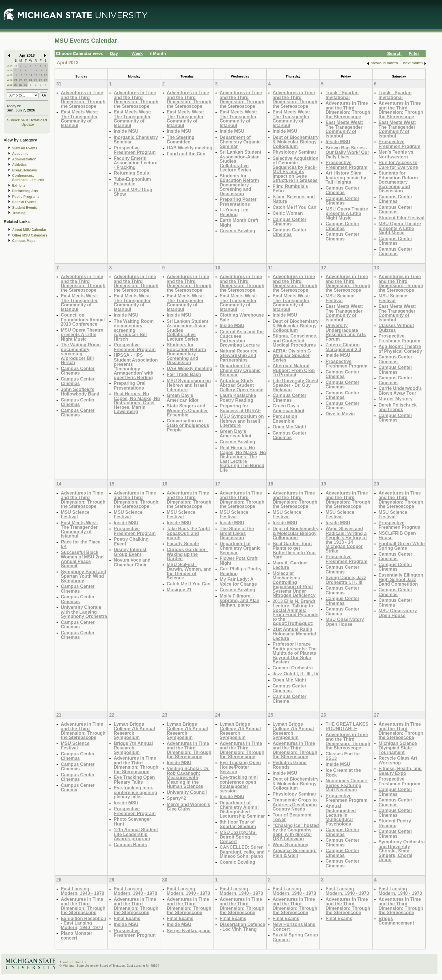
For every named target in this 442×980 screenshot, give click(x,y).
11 (36, 70)
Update (28, 124)
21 (16, 80)
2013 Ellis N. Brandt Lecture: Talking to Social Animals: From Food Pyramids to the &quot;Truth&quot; (296, 612)
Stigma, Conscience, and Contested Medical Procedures (295, 340)
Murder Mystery (396, 399)
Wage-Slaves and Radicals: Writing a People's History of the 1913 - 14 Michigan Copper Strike (346, 540)
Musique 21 (179, 590)
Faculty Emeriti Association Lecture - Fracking (135, 163)
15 (21, 75)
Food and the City (186, 154)
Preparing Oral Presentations (130, 385)
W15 (10, 70)
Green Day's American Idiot (183, 398)
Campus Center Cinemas (289, 222)
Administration (24, 159)
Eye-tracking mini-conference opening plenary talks (135, 792)
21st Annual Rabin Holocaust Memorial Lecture (294, 634)
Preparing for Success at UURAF (240, 408)
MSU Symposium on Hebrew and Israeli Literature (189, 385)
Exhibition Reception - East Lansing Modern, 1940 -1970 (84, 923)
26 (41, 80)
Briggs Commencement (396, 921)
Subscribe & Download (27, 120)
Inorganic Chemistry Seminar (136, 140)
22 (21, 80)
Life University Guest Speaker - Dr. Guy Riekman (296, 385)
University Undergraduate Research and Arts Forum (346, 332)
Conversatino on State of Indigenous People (188, 425)
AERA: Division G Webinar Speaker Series (292, 355)
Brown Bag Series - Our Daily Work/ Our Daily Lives (347, 152)
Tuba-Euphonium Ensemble (132, 181)
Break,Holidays (25, 170)
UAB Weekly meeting (190, 148)
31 (16, 65)
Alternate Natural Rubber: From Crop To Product (294, 370)
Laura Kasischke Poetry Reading (238, 398)
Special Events (24, 202)
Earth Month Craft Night (239, 223)
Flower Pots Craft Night (239, 561)
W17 (10, 80)
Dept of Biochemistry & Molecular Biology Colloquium (296, 142)
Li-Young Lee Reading (234, 212)
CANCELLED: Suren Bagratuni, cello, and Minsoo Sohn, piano (242, 852)
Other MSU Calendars (30, 235)
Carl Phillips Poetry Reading (241, 571)
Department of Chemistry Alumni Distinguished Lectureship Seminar (242, 809)
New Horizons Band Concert (294, 927)
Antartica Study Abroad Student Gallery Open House (242, 385)
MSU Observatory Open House (345, 622)
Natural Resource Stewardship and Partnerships (239, 355)
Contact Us (78, 962)
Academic (20, 154)
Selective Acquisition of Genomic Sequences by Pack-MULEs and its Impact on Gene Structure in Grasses (296, 169)
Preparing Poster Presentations (238, 202)
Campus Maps (24, 241)
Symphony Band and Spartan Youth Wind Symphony (84, 576)
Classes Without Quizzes (396, 328)
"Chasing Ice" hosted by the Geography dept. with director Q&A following (296, 832)
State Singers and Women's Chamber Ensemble (187, 410)
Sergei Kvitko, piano (189, 930)
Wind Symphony (290, 844)
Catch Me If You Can (295, 207)
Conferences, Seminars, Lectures (28, 178)
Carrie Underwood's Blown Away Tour (400, 391)
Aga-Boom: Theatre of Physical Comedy (400, 349)
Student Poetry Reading (395, 823)
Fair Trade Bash (184, 374)
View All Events (25, 148)
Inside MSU (126, 131)
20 (46, 75)
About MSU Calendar (29, 230)
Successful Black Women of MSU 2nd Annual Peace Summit (82, 559)
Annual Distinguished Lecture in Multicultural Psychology (341, 815)
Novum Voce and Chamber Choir (132, 562)
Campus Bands (130, 844)
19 (41, 75)
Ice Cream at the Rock (343, 772)
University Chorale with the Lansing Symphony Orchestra (84, 612)
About (64, 962)
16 (26, 75)
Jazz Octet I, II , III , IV (296, 674)
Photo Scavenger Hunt (132, 821)
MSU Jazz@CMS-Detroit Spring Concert (238, 837)
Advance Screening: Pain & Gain (295, 853)
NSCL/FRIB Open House (397, 535)
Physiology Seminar (294, 152)
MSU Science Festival (340, 298)
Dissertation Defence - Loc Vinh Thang (242, 927)
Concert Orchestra (293, 668)
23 (26, 80)
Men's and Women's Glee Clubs (189, 807)
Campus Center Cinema (289, 699)
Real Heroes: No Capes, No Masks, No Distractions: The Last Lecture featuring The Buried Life (243, 459)
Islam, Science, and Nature (294, 199)
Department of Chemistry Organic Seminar (240, 142)
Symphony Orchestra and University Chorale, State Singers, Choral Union (402, 851)
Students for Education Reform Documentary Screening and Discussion (239, 185)
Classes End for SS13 (343, 756)
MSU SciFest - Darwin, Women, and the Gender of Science (189, 571)
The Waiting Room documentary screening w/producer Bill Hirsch (81, 353)
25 (36, 80)
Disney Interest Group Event (130, 552)
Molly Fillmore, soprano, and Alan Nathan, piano (240, 600)
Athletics (19, 165)
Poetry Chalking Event (131, 541)
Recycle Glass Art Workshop (398, 760)
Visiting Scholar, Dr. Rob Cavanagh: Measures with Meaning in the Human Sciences (188, 777)
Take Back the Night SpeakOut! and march (188, 533)
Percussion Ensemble (285, 419)
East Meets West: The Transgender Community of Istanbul (80, 119)
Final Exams (127, 918)
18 (36, 75)
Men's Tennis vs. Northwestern (397, 154)
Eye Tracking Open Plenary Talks (134, 780)
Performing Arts (25, 191)
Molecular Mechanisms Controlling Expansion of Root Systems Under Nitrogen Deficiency (294, 584)
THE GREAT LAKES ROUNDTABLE (347, 726)
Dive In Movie (340, 414)
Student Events (25, 208)
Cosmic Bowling (238, 231)
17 (31, 75)
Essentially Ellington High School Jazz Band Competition (401, 579)
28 (16, 85)
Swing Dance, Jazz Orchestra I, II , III (346, 580)
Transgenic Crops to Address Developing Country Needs (295, 804)
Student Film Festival (402, 218)
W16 (10, 75)
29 (21, 85)
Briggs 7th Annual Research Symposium (133, 748)
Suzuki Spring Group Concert (295, 937)
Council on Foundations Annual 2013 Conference (83, 319)
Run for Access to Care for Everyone (398, 165)
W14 (10, 65)
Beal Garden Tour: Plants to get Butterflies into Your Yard (294, 550)
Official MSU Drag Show (133, 192)
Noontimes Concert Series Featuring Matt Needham (347, 785)
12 (41, 70)
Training (19, 213)
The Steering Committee (181, 140)
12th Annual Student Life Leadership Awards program (136, 834)
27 (46, 80)
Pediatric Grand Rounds (290, 765)
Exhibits (19, 186)
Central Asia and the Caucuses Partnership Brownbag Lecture (242, 338)
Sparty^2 (177, 798)
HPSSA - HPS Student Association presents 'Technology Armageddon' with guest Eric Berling (136, 366)
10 (31, 70)
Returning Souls (131, 173)
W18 (10, 85)
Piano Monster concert (76, 935)
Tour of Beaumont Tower (292, 817)
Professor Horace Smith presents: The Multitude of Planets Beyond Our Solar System (295, 653)
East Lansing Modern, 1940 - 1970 (83, 891)
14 (16, 75)
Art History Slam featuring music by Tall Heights (346, 177)
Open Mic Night (289, 427)
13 (46, 70)
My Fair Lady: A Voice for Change (238, 582)
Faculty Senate (183, 543)
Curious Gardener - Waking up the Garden (188, 554)
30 (26, 85)
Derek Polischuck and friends (398, 407)
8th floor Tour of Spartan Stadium (238, 824)
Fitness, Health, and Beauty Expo (400, 771)
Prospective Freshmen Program (135, 150)
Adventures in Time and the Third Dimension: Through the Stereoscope (83, 99)
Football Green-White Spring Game (402, 546)
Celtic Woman (288, 213)
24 (31, 80)
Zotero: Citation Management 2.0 (343, 347)
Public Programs (26, 197)
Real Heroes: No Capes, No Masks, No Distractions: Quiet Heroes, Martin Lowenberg (137, 402)
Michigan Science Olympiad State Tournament (398, 748)
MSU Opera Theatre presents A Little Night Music (347, 213)
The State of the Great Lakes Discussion (237, 533)
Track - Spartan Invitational (342, 95)
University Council (187, 792)
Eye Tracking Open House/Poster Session (240, 767)
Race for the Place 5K (81, 544)
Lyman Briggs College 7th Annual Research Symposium (134, 731)
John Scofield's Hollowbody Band (80, 392)
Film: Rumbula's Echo (290, 189)
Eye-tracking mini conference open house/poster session (239, 784)
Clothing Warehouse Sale (242, 317)
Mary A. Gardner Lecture (290, 565)
